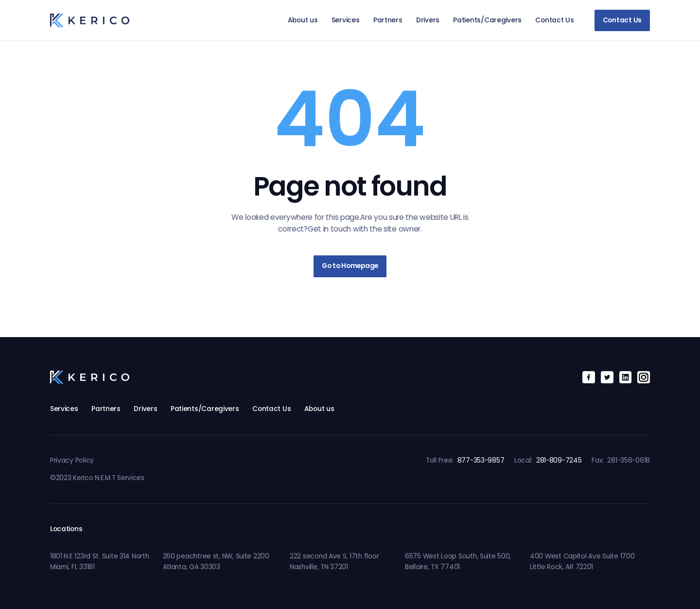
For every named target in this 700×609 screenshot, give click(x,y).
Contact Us (554, 20)
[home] (90, 20)
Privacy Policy (72, 460)
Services (346, 20)
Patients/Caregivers (487, 20)
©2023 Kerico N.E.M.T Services (97, 478)
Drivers (428, 20)
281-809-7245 (559, 460)
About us (303, 20)
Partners (388, 20)
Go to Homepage (350, 266)
